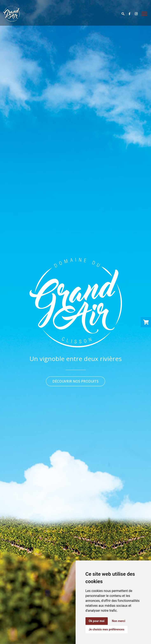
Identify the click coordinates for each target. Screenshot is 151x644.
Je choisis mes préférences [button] (107, 629)
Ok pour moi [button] (97, 621)
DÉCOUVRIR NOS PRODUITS (75, 381)
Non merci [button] (119, 621)
